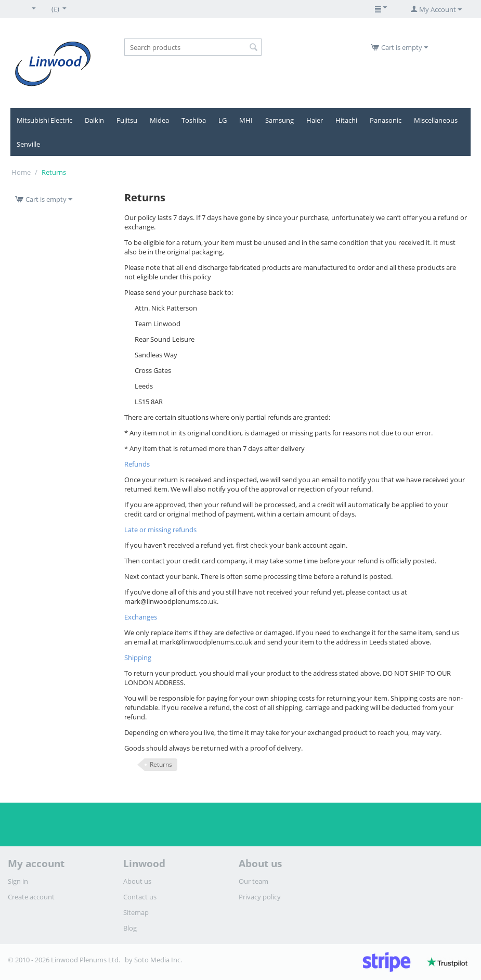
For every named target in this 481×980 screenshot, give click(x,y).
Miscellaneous (436, 120)
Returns (161, 764)
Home (21, 172)
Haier (315, 120)
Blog (130, 928)
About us (137, 881)
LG (223, 120)
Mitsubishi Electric (44, 120)
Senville (28, 144)
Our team (253, 881)
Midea (159, 120)
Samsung (279, 120)
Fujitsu (127, 120)
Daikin (94, 120)
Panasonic (386, 120)
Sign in (18, 881)
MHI (246, 120)
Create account (31, 897)
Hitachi (346, 120)
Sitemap (136, 912)
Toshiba (194, 120)
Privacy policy (260, 897)
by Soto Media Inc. (153, 960)
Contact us (140, 897)
